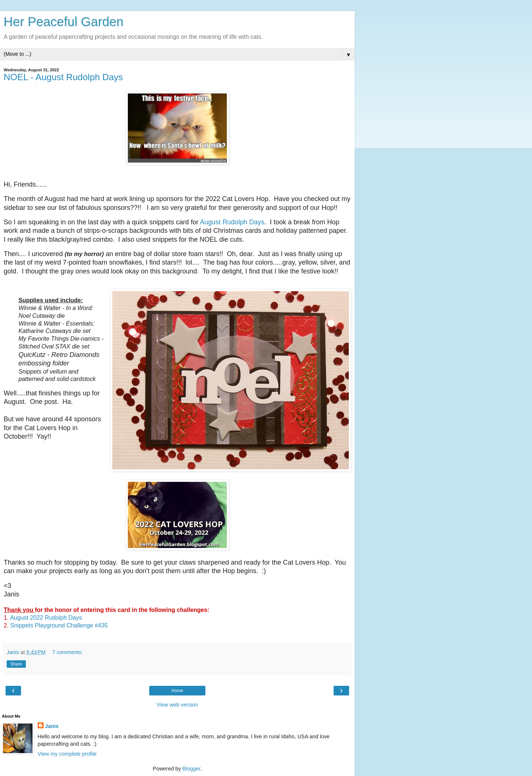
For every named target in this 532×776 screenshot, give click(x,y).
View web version (177, 705)
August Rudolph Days (232, 222)
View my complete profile (67, 754)
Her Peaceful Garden (64, 22)
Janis (52, 726)
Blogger (192, 769)
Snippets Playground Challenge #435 (59, 625)
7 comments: (68, 652)
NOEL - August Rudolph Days (63, 77)
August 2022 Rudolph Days (46, 618)
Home (177, 691)
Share (16, 664)
